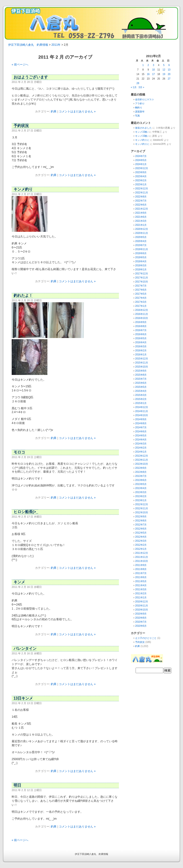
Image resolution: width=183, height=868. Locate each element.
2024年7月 (141, 156)
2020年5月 (141, 237)
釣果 (54, 111)
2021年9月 (141, 213)
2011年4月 (141, 585)
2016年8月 (141, 326)
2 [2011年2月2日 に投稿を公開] (148, 65)
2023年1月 (141, 184)
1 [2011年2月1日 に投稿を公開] (143, 65)
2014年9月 (141, 419)
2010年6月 (141, 626)
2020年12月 (141, 229)
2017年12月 (141, 274)
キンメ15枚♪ (142, 132)
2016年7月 (141, 330)
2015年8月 (141, 375)
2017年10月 (141, 282)
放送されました (143, 128)
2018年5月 (141, 257)
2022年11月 (141, 193)
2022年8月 (141, 197)
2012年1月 (141, 549)
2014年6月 (141, 431)
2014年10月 (141, 415)
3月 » (141, 87)
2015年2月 (141, 399)
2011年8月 (141, 569)
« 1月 (134, 87)
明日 (17, 785)
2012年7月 (141, 525)
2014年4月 (141, 440)
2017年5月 (141, 294)
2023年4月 (141, 176)
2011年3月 (141, 589)
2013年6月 (141, 480)
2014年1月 (141, 452)
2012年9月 (141, 517)
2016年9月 (141, 322)
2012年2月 (141, 545)
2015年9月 (141, 371)
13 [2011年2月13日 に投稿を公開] (169, 70)
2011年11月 (141, 557)
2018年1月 (141, 270)
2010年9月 (141, 614)
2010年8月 (141, 618)
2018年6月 (141, 253)
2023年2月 (141, 180)
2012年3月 (141, 541)
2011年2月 (141, 593)
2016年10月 (141, 318)
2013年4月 (141, 488)
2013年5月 (141, 484)
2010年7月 (141, 622)
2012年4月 (141, 537)
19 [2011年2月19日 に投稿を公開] (164, 74)
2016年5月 (141, 338)
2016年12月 (141, 310)
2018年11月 (141, 249)
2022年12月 (141, 189)
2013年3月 (141, 492)
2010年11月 (141, 606)
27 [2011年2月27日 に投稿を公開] (169, 79)
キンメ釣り (23, 189)
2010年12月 (141, 602)
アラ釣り (140, 103)
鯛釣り (139, 108)
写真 (137, 116)
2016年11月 (141, 314)
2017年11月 (141, 278)
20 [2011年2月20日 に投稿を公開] (169, 74)
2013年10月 (141, 464)
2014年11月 (141, 411)
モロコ (19, 452)
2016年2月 (141, 351)
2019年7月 (141, 245)
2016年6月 (141, 334)
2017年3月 (141, 302)
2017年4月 (141, 298)
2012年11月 (141, 508)
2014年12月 (141, 407)
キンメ (19, 582)
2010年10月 (141, 610)
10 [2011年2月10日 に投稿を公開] (153, 70)
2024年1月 (141, 164)
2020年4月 (141, 241)
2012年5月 (141, 533)
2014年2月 (141, 448)
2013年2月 (141, 496)
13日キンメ (23, 698)
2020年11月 (141, 233)
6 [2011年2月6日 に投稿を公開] (169, 65)
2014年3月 (141, 444)
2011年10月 (141, 561)
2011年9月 (141, 565)
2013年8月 (141, 472)
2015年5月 (141, 387)
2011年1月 (141, 598)
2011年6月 (141, 577)
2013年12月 (141, 456)
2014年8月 (141, 423)
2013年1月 (141, 500)
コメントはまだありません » (77, 111)
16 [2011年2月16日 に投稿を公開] (148, 74)
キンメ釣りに (142, 140)
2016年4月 (141, 342)
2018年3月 (141, 265)
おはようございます (31, 77)
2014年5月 (141, 436)
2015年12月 (141, 359)
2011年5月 (141, 581)
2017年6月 (141, 290)
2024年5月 (141, 160)
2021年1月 (141, 225)
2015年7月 (141, 379)
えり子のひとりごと (146, 638)
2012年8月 (141, 521)
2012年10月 (141, 512)
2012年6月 (141, 529)
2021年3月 (141, 221)
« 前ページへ (20, 65)
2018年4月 (141, 261)
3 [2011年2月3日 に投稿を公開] (153, 65)
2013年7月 (141, 476)
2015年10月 (141, 367)
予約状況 (21, 126)
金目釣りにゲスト (145, 99)
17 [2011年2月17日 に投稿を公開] (153, 74)
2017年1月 (141, 306)
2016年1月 (141, 355)
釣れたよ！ (23, 295)
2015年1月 (141, 403)
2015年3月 (141, 395)
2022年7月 (141, 201)
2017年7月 (141, 286)
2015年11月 (141, 363)
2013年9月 (141, 468)
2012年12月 (141, 504)
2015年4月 (141, 391)
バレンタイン (25, 648)
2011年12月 (141, 553)
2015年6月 (141, 383)
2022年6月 (141, 205)
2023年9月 (141, 172)
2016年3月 (141, 346)
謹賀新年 (140, 112)
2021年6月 (141, 217)
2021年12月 (141, 209)
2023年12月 (141, 168)
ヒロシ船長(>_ (26, 512)
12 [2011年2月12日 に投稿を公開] (164, 70)
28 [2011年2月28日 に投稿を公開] (138, 83)
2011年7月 (141, 573)
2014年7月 (141, 427)
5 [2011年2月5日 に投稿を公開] (164, 65)
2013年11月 (141, 460)
